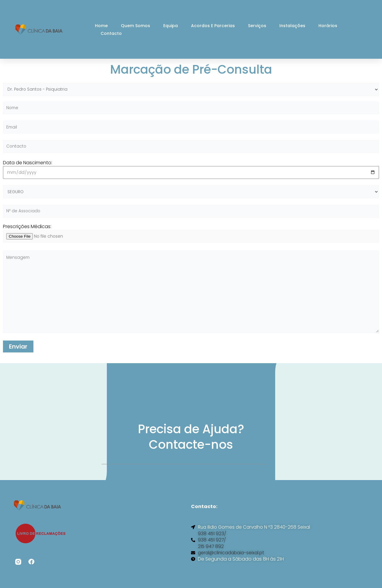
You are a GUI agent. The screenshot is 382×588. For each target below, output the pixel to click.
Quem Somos (135, 26)
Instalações (292, 26)
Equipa (171, 26)
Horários (328, 26)
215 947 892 (211, 552)
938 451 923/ (212, 539)
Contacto (111, 33)
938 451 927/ (212, 545)
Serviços (257, 26)
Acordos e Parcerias (213, 26)
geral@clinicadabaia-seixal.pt (233, 558)
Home (101, 26)
